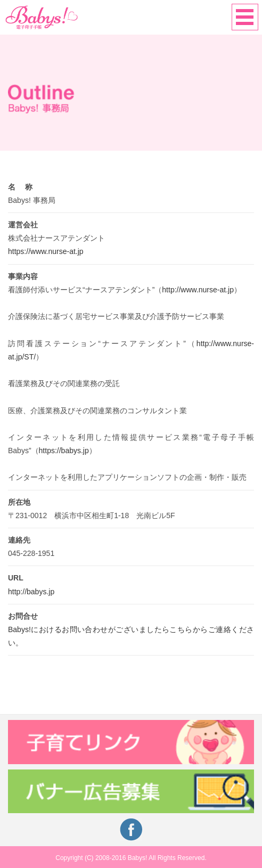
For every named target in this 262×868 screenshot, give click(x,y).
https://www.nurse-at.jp (46, 251)
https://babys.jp (64, 451)
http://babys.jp (31, 592)
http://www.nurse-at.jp (198, 290)
